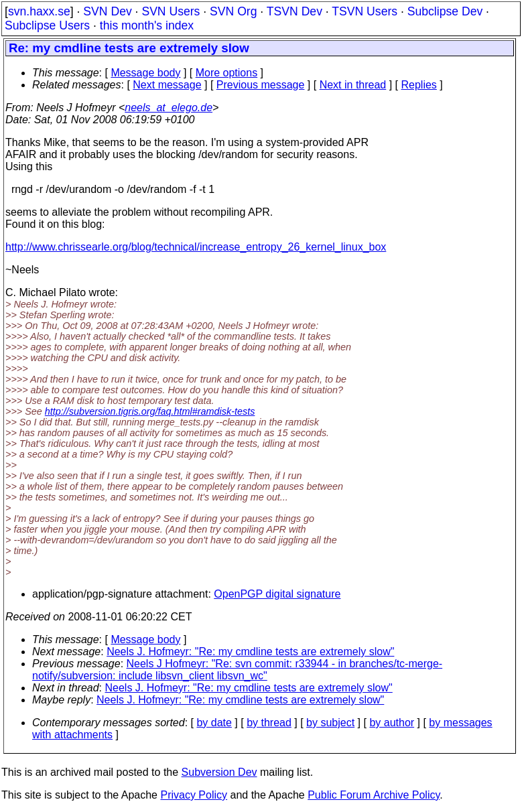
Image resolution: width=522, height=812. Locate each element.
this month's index (147, 25)
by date (214, 723)
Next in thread (353, 85)
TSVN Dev (295, 11)
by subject (330, 723)
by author (392, 723)
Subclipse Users (47, 25)
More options (227, 73)
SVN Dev (107, 11)
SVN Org (233, 11)
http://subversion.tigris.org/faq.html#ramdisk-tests (150, 411)
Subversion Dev (219, 772)
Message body (145, 73)
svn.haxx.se (39, 11)
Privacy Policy (194, 795)
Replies (419, 85)
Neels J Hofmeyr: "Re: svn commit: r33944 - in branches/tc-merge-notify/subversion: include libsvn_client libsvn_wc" (237, 670)
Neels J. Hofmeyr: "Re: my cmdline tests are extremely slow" (250, 652)
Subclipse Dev (445, 11)
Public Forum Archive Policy (374, 795)
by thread (269, 723)
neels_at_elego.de (169, 108)
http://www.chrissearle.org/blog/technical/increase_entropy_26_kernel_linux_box (196, 247)
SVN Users (171, 11)
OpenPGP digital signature (277, 594)
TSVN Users (365, 11)
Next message (167, 85)
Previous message (261, 85)
